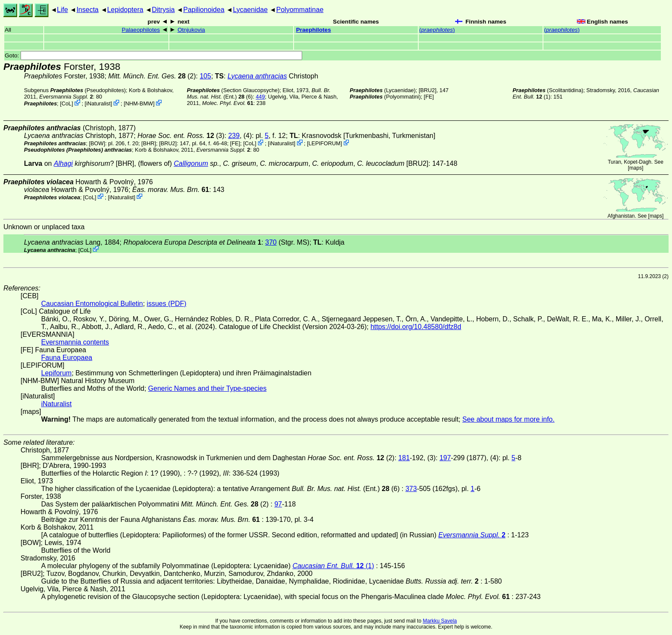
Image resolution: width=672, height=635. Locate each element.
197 (445, 458)
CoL (67, 103)
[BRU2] (427, 90)
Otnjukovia (191, 30)
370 (271, 242)
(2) (152, 76)
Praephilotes (314, 30)
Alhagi (63, 163)
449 (260, 97)
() (437, 30)
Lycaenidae (250, 10)
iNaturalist (98, 103)
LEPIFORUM (325, 143)
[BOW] (97, 143)
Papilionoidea (204, 10)
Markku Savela (439, 621)
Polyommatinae (300, 10)
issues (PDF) (166, 304)
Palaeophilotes (141, 30)
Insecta (87, 10)
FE (429, 97)
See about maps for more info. (508, 419)
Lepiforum (56, 373)
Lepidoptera (125, 10)
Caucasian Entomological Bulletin (92, 304)
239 (234, 136)
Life (63, 10)
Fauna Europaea (67, 358)
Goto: (153, 55)
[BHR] (149, 143)
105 (205, 76)
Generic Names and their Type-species (207, 388)
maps (635, 168)
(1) (333, 566)
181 (404, 458)
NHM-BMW (139, 103)
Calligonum (191, 163)
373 (411, 489)
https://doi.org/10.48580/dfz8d (416, 327)
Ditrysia (163, 10)
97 (278, 504)
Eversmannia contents (75, 342)
